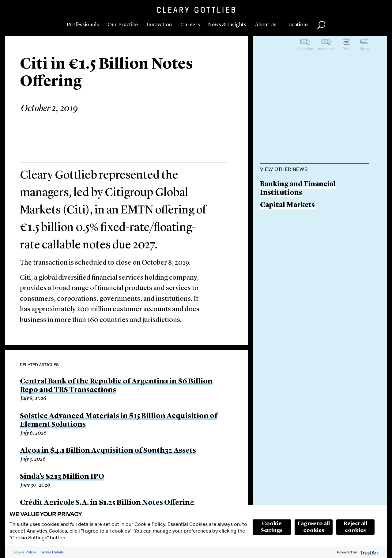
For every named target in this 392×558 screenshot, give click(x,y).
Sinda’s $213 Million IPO (62, 477)
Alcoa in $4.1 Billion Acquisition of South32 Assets (108, 451)
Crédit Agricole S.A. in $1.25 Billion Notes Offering (107, 503)
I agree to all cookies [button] (314, 527)
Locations (297, 25)
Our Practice (123, 25)
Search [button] (321, 25)
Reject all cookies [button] (355, 527)
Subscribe (305, 49)
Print (346, 49)
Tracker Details (51, 552)
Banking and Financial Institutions (298, 189)
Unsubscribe (326, 49)
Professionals (83, 25)
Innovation (159, 25)
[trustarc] (369, 552)
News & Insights (227, 25)
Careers (190, 25)
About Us (266, 25)
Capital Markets (287, 205)
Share (364, 49)
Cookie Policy (24, 552)
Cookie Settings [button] (272, 527)
